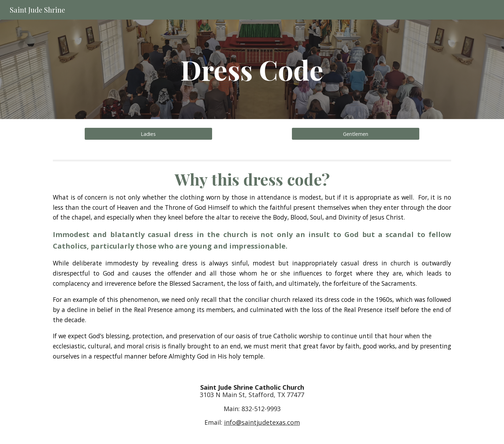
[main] (252, 69)
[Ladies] (148, 134)
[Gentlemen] (355, 134)
